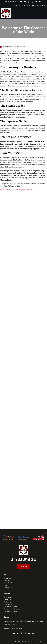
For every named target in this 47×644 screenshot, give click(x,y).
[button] (44, 13)
